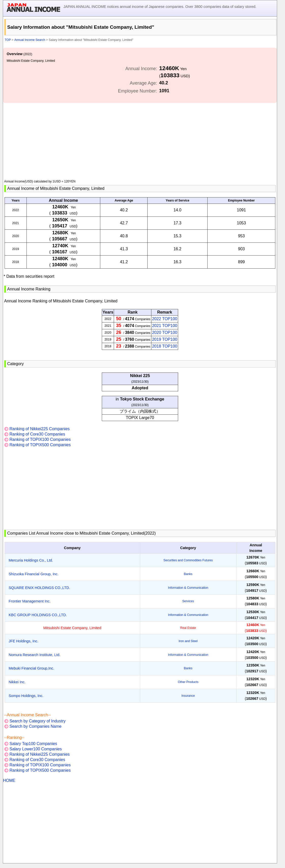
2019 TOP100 (165, 339)
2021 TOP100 (165, 326)
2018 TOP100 (165, 346)
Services (188, 601)
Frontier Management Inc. (30, 601)
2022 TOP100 (165, 319)
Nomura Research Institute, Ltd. (34, 655)
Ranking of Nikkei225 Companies (40, 429)
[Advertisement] (140, 138)
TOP (8, 40)
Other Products (188, 682)
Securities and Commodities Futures (188, 560)
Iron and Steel (188, 641)
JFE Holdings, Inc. (24, 641)
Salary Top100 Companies (33, 744)
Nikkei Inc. (17, 682)
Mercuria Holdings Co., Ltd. (31, 560)
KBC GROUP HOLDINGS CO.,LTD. (38, 615)
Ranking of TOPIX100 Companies (40, 439)
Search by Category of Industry (38, 721)
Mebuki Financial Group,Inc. (31, 668)
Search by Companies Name (35, 726)
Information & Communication (188, 588)
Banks (188, 574)
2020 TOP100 (165, 332)
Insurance (188, 696)
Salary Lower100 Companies (35, 749)
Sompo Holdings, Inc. (26, 696)
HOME (9, 780)
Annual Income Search (30, 40)
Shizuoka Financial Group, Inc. (34, 574)
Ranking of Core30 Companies (37, 434)
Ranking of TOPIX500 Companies (40, 445)
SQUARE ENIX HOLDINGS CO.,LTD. (39, 588)
